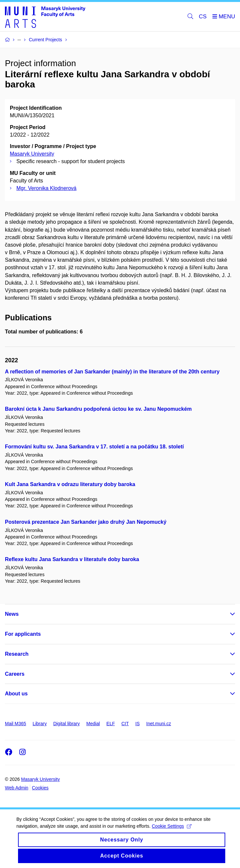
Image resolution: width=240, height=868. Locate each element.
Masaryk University (32, 154)
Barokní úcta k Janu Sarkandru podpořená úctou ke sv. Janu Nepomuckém (98, 409)
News (12, 614)
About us (16, 694)
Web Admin (17, 788)
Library (40, 724)
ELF (111, 724)
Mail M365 (16, 724)
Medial (93, 724)
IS (138, 724)
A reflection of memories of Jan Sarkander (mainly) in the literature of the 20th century (112, 372)
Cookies (40, 788)
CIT (125, 724)
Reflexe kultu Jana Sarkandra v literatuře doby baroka (72, 559)
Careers (15, 674)
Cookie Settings (172, 826)
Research (17, 654)
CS (203, 17)
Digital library (66, 724)
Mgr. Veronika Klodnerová (46, 188)
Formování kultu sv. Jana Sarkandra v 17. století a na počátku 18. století (94, 447)
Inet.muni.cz (159, 724)
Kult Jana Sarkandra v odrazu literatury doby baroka (70, 484)
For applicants (23, 634)
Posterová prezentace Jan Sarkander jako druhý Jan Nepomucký (86, 522)
